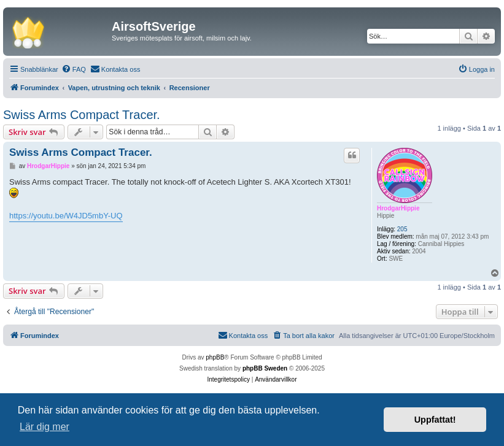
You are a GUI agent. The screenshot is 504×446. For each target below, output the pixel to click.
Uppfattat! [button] (435, 420)
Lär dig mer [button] (45, 427)
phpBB (215, 357)
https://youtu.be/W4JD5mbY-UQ (66, 216)
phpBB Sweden (265, 368)
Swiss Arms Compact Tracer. (82, 115)
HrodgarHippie (398, 208)
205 (402, 229)
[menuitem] (74, 69)
